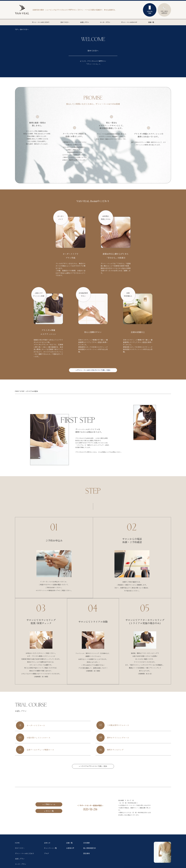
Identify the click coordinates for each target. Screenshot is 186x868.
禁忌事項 (87, 857)
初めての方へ (65, 22)
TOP (16, 29)
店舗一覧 (151, 22)
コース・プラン (105, 22)
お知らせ (47, 846)
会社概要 (87, 846)
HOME (17, 846)
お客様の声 (70, 852)
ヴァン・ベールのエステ (129, 22)
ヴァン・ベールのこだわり (41, 22)
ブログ (47, 857)
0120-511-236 (90, 812)
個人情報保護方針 (90, 852)
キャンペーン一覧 (51, 852)
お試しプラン (85, 22)
